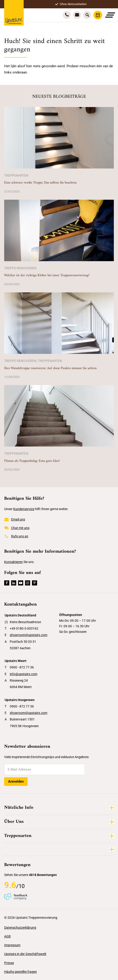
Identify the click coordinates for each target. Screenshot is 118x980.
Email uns (15, 520)
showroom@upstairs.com (29, 635)
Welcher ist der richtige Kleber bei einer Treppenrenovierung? (47, 275)
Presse (9, 963)
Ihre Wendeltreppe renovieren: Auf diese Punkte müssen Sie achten (50, 368)
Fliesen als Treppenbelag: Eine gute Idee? (32, 461)
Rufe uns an (16, 536)
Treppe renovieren (20, 268)
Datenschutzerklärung (20, 928)
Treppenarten (16, 175)
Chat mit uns (17, 528)
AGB (7, 936)
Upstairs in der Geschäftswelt (25, 954)
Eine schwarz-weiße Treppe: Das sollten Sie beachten (40, 183)
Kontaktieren (13, 562)
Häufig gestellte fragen (21, 972)
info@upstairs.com (24, 674)
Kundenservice (24, 509)
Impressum (12, 945)
